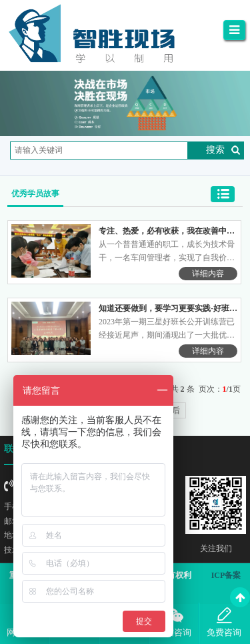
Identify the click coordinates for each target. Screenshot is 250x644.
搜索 (215, 150)
